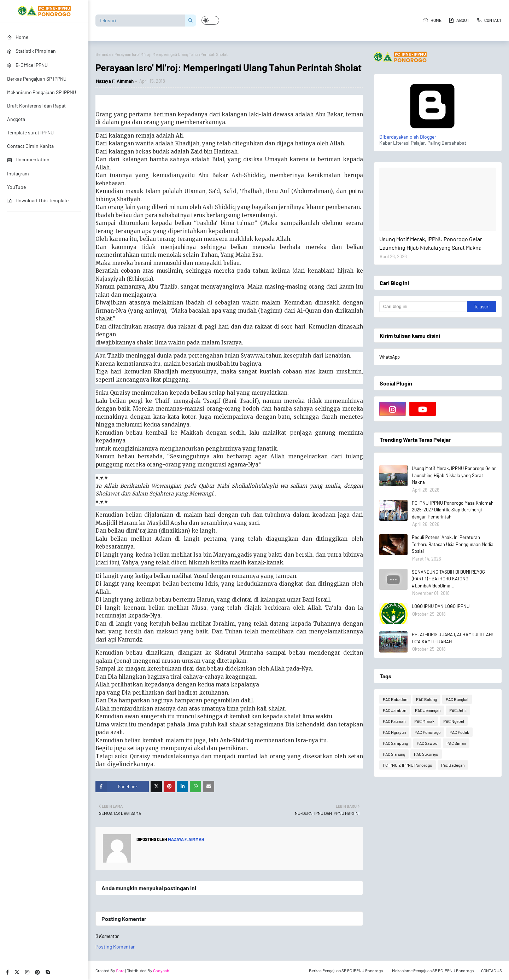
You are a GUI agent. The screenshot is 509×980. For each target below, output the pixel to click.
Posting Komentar (115, 947)
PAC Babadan (395, 699)
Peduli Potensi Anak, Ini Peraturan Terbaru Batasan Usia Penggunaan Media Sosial (453, 544)
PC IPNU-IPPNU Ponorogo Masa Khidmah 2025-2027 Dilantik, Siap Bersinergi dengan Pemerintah (453, 510)
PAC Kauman (394, 721)
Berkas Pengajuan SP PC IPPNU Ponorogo (346, 970)
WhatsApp (390, 357)
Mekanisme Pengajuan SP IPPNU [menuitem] (42, 92)
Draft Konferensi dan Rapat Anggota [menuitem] (36, 112)
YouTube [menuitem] (16, 187)
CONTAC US (492, 970)
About (459, 20)
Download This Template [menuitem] (38, 200)
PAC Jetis (458, 710)
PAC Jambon (394, 710)
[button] (210, 20)
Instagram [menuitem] (18, 173)
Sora (120, 970)
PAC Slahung (394, 754)
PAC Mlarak (424, 721)
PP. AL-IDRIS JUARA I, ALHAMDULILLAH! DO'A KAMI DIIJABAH (453, 638)
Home (432, 20)
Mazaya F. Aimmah (115, 81)
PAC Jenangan (428, 710)
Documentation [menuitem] (28, 159)
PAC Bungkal (457, 699)
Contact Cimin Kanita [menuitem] (30, 146)
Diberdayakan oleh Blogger (432, 134)
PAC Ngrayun (394, 732)
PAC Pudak (459, 732)
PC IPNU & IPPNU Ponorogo (408, 765)
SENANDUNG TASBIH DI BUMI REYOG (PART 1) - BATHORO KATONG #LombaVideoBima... (448, 579)
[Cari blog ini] (423, 307)
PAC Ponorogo (428, 732)
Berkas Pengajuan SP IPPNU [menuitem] (37, 79)
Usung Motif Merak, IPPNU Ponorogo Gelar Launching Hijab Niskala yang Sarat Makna (431, 243)
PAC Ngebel (454, 721)
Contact (489, 20)
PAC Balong (426, 699)
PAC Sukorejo (426, 754)
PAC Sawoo (427, 743)
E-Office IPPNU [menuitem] (27, 65)
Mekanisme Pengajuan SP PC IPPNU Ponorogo (433, 970)
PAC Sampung (395, 743)
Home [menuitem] (18, 37)
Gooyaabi (162, 970)
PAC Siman (456, 743)
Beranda (103, 54)
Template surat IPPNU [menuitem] (30, 132)
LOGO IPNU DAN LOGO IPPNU (441, 606)
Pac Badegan (453, 765)
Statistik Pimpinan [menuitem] (31, 51)
